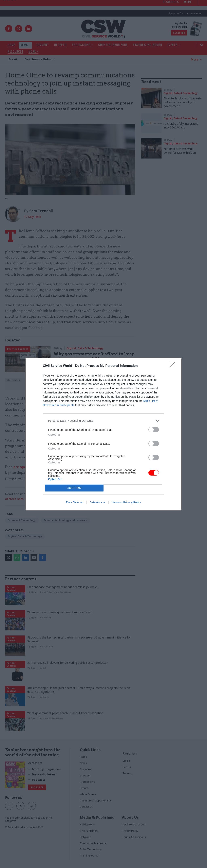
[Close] (173, 366)
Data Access (97, 502)
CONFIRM (74, 488)
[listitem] (103, 421)
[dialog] (103, 434)
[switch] (154, 430)
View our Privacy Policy (126, 502)
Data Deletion (75, 502)
